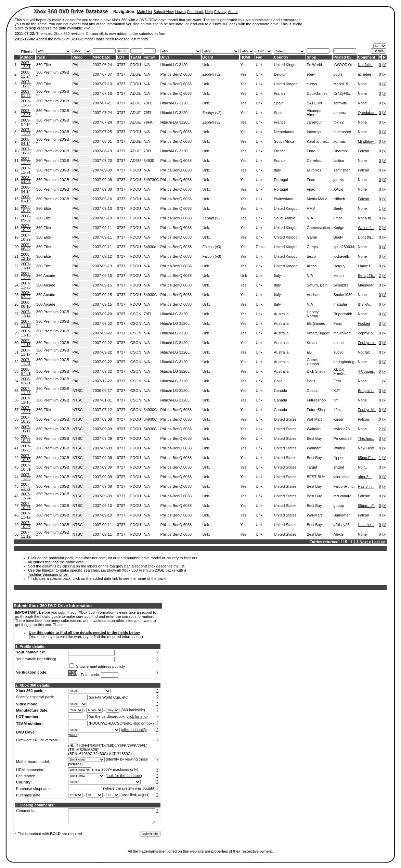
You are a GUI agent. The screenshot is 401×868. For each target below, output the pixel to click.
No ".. (363, 467)
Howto (180, 12)
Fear (337, 381)
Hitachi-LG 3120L (175, 65)
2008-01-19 (26, 199)
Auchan (313, 295)
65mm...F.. (367, 506)
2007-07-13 (102, 84)
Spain (279, 103)
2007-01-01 (102, 400)
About (233, 12)
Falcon (364, 151)
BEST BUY (316, 477)
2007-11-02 (26, 276)
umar (338, 218)
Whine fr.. (366, 228)
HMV (311, 208)
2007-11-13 (26, 323)
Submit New (163, 12)
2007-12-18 (26, 400)
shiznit (339, 467)
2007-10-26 (26, 419)
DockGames (317, 93)
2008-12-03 (26, 113)
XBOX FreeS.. (339, 371)
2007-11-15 (26, 333)
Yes (243, 65)
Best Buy (314, 438)
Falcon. (364, 419)
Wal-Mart (314, 419)
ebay (311, 74)
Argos (312, 266)
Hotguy (339, 266)
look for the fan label (124, 776)
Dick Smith (316, 371)
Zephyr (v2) (212, 74)
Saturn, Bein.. (318, 285)
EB (309, 352)
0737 (121, 65)
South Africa (284, 141)
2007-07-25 (102, 132)
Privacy (220, 12)
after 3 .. (365, 477)
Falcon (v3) (212, 247)
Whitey (339, 448)
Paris (311, 381)
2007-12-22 (102, 381)
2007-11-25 (26, 391)
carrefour (314, 122)
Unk (259, 65)
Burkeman (342, 515)
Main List (144, 12)
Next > (365, 542)
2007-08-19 (102, 151)
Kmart (312, 343)
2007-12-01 (26, 65)
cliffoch (339, 199)
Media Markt (317, 199)
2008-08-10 (26, 304)
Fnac (311, 151)
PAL (76, 65)
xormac (339, 141)
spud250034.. (345, 247)
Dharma (340, 151)
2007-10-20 (26, 228)
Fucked (364, 323)
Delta (260, 247)
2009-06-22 (26, 247)
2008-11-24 (26, 74)
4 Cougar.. (367, 371)
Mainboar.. (367, 285)
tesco (311, 256)
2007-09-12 (102, 256)
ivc (88, 28)
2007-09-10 (102, 199)
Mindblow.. (367, 141)
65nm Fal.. (367, 458)
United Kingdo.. (287, 65)
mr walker (341, 333)
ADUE (136, 74)
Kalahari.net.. (318, 141)
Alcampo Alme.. (314, 113)
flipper (338, 458)
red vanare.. (343, 496)
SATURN (314, 103)
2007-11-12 (26, 515)
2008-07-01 (26, 371)
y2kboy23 (341, 525)
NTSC (78, 391)
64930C (150, 295)
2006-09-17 (102, 391)
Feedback (195, 12)
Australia (281, 314)
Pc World (314, 65)
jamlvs (339, 180)
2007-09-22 (102, 323)
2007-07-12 (102, 410)
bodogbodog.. (345, 362)
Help (209, 12)
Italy (277, 170)
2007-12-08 (26, 103)
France (280, 93)
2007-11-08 (26, 132)
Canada (280, 391)
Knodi (338, 419)
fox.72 (338, 122)
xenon (338, 276)
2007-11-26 (26, 285)
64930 (149, 161)
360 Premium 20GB (53, 132)
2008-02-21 (26, 381)
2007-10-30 (26, 151)
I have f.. (365, 266)
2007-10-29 (26, 84)
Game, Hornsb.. (314, 362)
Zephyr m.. (367, 343)
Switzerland (283, 199)
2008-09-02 (26, 218)
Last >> (379, 542)
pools (338, 74)
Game (312, 237)
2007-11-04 (26, 161)
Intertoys (314, 132)
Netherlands (284, 132)
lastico (339, 161)
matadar (340, 304)
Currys (312, 247)
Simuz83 (341, 285)
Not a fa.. (366, 218)
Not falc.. (365, 65)
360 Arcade (46, 276)
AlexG (338, 534)
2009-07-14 (26, 122)
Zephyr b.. (366, 333)
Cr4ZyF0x (341, 93)
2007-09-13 (102, 266)
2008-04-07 (26, 180)
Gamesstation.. (319, 228)
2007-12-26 (26, 410)
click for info (137, 716)
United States (285, 419)
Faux (337, 323)
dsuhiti (339, 343)
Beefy (338, 208)
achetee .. (366, 74)
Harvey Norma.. (313, 314)
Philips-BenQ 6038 (176, 74)
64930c (150, 247)
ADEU (136, 161)
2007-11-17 (26, 352)
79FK (148, 122)
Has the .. (366, 525)
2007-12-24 (26, 496)
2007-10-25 (26, 438)
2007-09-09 (102, 170)
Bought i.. (366, 391)
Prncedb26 (342, 438)
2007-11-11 (26, 266)
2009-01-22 (26, 93)
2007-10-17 (26, 429)
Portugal (281, 180)
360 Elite (44, 65)
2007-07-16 (102, 93)
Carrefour (314, 161)
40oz (337, 410)
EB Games (316, 323)
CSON (136, 314)
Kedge (339, 228)
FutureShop (316, 410)
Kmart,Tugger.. (319, 333)
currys (312, 84)
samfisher (341, 170)
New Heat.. (367, 448)
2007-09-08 (102, 419)
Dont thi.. (365, 237)
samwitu (340, 103)
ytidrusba (341, 477)
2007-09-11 (102, 228)
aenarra (340, 113)
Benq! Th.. (367, 276)
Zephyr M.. (367, 410)
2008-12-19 (26, 256)
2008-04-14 (26, 141)
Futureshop (316, 400)
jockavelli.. (342, 256)
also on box (143, 723)
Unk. (206, 65)
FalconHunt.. (344, 486)
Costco (312, 391)
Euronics (314, 170)
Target (312, 467)
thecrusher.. (343, 132)
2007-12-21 (26, 170)
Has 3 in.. (366, 486)
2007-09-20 (102, 314)
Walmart (314, 429)
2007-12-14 (26, 314)
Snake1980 (343, 295)
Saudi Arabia (284, 218)
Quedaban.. (368, 113)
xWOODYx (342, 65)
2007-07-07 (102, 74)
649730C (151, 180)
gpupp (339, 506)
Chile (278, 381)
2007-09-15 (102, 276)
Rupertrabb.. (344, 314)
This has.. (366, 438)
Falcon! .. (366, 496)
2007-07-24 (102, 113)
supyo (338, 352)
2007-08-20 (102, 161)
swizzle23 (341, 429)
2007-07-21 (102, 103)
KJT (337, 391)
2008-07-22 (26, 295)
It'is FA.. (365, 304)
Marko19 (341, 84)
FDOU (136, 65)
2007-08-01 (102, 141)
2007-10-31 (26, 467)
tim (336, 400)
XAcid (338, 189)
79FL (148, 103)
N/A (147, 65)
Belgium (281, 74)
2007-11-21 (26, 362)
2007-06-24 (102, 65)
